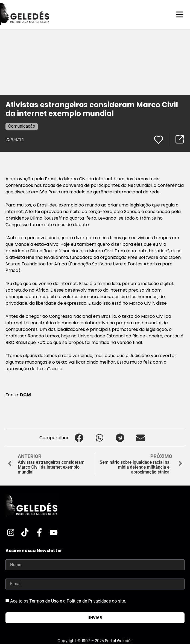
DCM (25, 395)
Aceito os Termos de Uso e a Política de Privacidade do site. (68, 601)
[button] (79, 438)
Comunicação (22, 126)
